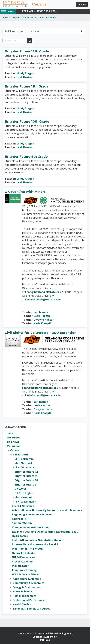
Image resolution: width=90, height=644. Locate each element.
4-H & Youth (29, 18)
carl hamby (41, 312)
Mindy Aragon (25, 73)
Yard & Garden (22, 604)
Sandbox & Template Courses (31, 609)
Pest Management (25, 596)
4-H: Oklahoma (48, 18)
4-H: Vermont (24, 497)
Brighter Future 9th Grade (26, 157)
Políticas (45, 640)
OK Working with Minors (25, 192)
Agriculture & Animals (27, 579)
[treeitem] (45, 521)
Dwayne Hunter (44, 320)
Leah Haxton (24, 77)
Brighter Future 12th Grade (27, 51)
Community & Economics (28, 583)
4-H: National (24, 463)
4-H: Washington (26, 502)
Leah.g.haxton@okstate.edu (43, 292)
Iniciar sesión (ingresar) (59, 633)
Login (82, 4)
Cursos (16, 18)
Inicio (5, 18)
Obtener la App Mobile (45, 637)
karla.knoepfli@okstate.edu (43, 299)
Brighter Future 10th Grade (27, 121)
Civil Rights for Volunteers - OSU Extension (41, 333)
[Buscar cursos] (15, 41)
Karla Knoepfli (43, 323)
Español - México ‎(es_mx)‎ (39, 11)
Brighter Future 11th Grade (27, 86)
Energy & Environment (27, 587)
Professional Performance (29, 600)
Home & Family (22, 591)
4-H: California (24, 459)
